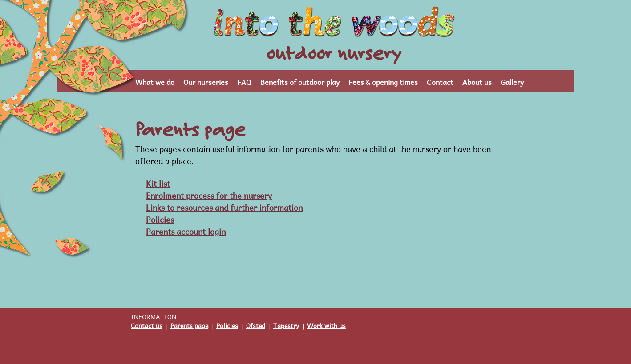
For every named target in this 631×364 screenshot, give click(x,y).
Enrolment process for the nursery (209, 194)
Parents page (189, 325)
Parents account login (186, 230)
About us (477, 81)
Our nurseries (206, 81)
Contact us (147, 325)
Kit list (158, 182)
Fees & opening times (383, 81)
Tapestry (286, 325)
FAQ (244, 81)
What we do (155, 81)
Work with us (326, 325)
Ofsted (256, 325)
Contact (440, 81)
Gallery (512, 81)
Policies (160, 218)
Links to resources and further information (224, 206)
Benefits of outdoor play (300, 81)
